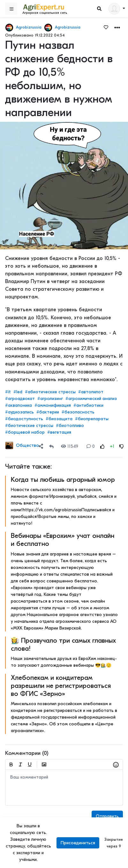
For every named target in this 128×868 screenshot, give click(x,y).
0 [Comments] (91, 446)
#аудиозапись (19, 412)
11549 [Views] (70, 446)
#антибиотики (88, 405)
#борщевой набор (25, 432)
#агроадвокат (20, 399)
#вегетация (59, 432)
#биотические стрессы (29, 426)
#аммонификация (53, 405)
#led (18, 392)
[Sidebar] (11, 9)
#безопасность (78, 412)
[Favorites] (106, 27)
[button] (117, 27)
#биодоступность (24, 419)
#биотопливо (70, 426)
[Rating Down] (122, 446)
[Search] (99, 9)
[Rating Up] (102, 446)
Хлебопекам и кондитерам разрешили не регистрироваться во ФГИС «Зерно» (61, 686)
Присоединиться (78, 843)
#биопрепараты (92, 419)
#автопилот (91, 392)
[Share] (41, 446)
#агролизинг (50, 399)
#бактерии (48, 412)
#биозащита (59, 419)
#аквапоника (19, 405)
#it (8, 392)
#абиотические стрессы (50, 392)
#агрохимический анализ (91, 399)
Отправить (107, 816)
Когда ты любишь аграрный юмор (63, 480)
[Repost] (51, 446)
